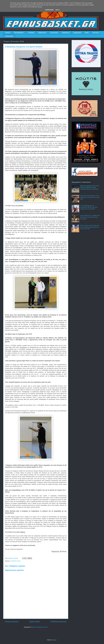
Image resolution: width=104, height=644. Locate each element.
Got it (58, 10)
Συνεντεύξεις (54, 33)
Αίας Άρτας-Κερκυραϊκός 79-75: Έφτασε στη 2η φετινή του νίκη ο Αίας (90, 197)
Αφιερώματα (77, 33)
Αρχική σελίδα (35, 622)
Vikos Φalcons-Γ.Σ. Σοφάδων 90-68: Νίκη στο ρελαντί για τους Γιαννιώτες (90, 217)
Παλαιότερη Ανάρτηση (59, 622)
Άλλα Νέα (96, 33)
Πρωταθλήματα (19, 33)
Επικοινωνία (9, 36)
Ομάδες (8, 33)
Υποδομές (31, 33)
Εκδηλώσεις (66, 33)
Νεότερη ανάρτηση (12, 622)
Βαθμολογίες (42, 33)
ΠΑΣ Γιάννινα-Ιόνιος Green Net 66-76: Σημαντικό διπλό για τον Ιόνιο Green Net (90, 227)
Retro (87, 33)
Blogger (54, 640)
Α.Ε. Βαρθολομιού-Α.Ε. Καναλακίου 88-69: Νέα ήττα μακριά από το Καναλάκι (89, 207)
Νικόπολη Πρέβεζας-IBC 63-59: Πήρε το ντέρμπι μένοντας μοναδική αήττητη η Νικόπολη (90, 187)
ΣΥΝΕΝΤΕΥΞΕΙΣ (15, 561)
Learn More (49, 10)
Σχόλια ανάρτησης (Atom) (40, 627)
